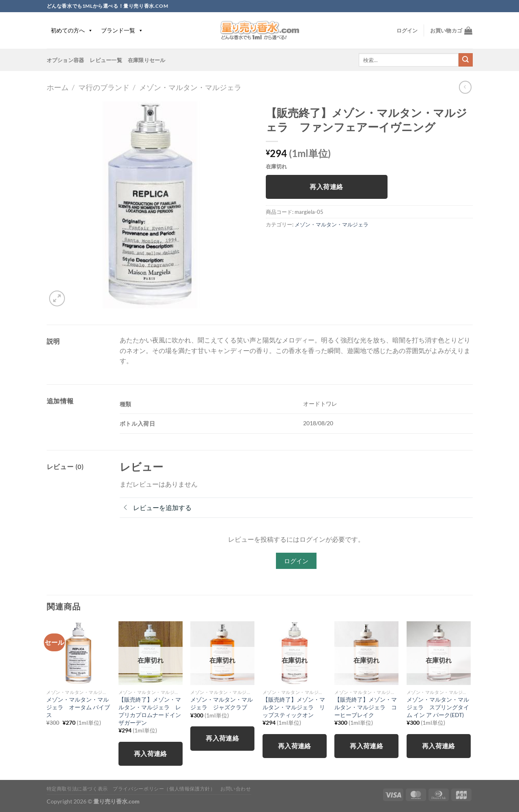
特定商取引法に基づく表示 (77, 789)
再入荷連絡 (326, 187)
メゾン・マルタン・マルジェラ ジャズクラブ (222, 703)
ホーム (58, 87)
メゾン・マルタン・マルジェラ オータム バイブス (78, 707)
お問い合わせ (236, 789)
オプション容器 (66, 60)
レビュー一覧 (106, 60)
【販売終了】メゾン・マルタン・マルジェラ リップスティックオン (294, 707)
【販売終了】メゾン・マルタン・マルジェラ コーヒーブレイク (366, 707)
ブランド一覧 (122, 30)
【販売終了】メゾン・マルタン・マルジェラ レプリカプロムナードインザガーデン (150, 711)
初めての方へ (72, 30)
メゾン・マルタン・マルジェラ (190, 87)
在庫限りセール (147, 60)
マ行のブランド (104, 87)
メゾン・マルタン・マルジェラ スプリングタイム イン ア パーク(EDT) (438, 707)
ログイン (296, 561)
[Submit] (465, 60)
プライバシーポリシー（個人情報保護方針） (164, 789)
